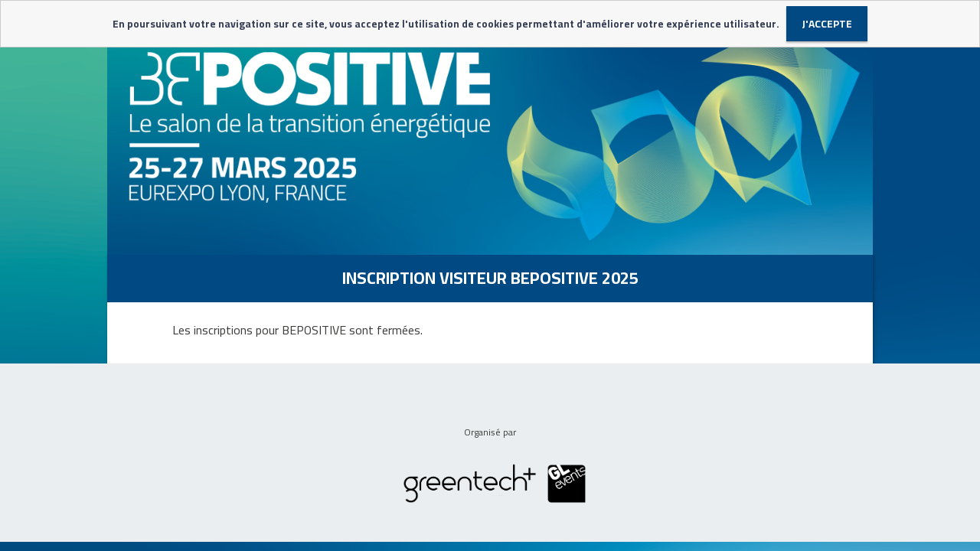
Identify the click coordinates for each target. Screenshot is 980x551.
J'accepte (827, 24)
